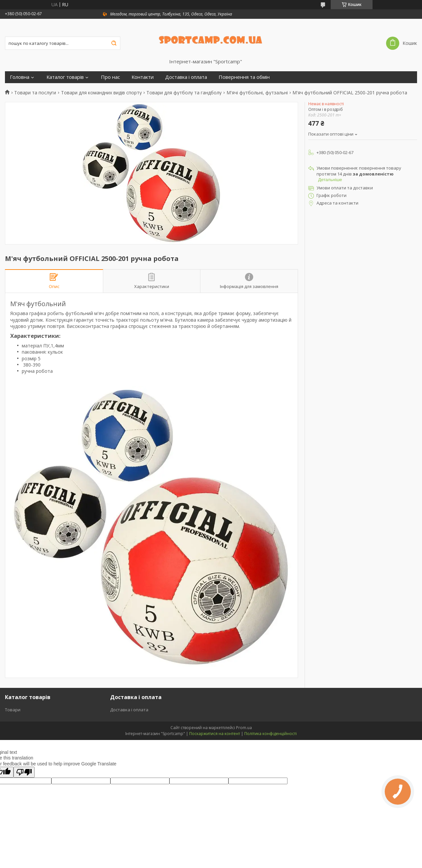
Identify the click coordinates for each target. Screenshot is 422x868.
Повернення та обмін (244, 77)
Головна (20, 77)
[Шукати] (114, 43)
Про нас (110, 77)
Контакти (143, 77)
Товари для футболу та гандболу (184, 93)
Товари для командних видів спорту (101, 93)
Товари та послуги (35, 93)
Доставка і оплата (186, 77)
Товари (13, 710)
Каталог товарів (65, 77)
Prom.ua (244, 728)
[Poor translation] (24, 772)
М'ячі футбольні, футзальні (257, 93)
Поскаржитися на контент (215, 734)
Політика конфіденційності (271, 734)
